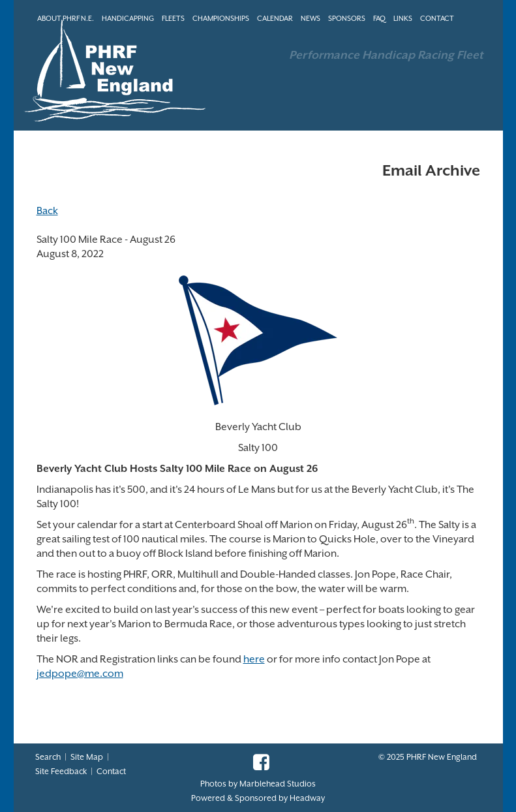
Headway (307, 798)
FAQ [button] (379, 19)
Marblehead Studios (278, 784)
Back (47, 211)
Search (48, 757)
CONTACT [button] (437, 19)
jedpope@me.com (80, 674)
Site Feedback (61, 771)
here (254, 659)
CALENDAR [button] (275, 19)
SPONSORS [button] (347, 19)
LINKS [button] (403, 19)
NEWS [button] (311, 19)
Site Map (87, 757)
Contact (111, 771)
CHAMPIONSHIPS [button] (221, 19)
